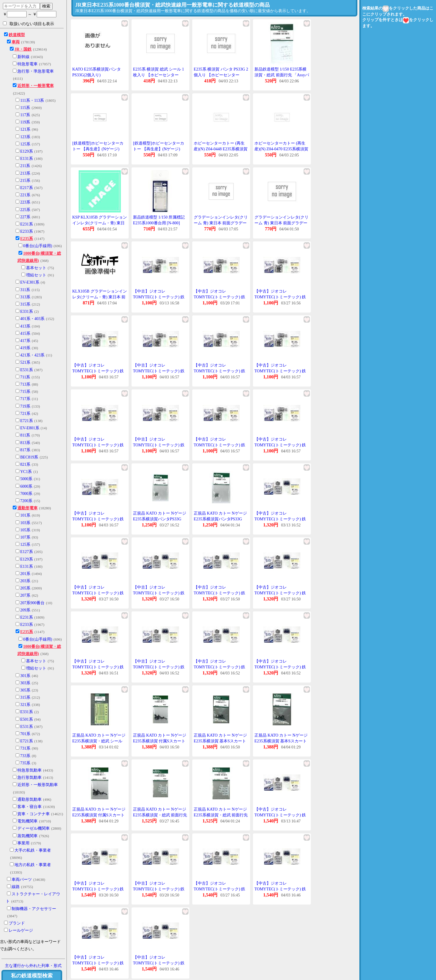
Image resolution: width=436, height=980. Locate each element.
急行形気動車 (29, 777)
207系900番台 (32, 603)
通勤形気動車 (29, 799)
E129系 (27, 151)
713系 (25, 384)
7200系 (26, 501)
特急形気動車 (29, 770)
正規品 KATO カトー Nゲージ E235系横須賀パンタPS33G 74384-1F (160, 519)
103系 (25, 523)
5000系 (26, 479)
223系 (25, 202)
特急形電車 (27, 64)
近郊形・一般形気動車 (38, 785)
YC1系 (26, 472)
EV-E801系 (30, 428)
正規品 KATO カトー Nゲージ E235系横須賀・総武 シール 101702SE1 (99, 741)
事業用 (23, 843)
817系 (25, 450)
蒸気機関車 (27, 836)
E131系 (27, 159)
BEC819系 (29, 457)
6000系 (26, 486)
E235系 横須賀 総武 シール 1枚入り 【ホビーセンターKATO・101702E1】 (159, 75)
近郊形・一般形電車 (36, 86)
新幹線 (23, 57)
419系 (25, 348)
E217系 (27, 188)
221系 (25, 195)
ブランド (17, 923)
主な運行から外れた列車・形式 (33, 966)
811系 (25, 435)
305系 (25, 690)
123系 (25, 137)
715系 (25, 392)
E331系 (27, 311)
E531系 (27, 370)
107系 (25, 537)
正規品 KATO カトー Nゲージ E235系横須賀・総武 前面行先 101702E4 (160, 815)
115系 (25, 108)
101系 (25, 515)
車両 (16, 42)
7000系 (26, 494)
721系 (25, 414)
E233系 (27, 231)
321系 (25, 705)
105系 (25, 530)
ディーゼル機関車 (34, 828)
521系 (25, 362)
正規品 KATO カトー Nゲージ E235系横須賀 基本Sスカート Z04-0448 (220, 741)
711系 (25, 377)
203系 (25, 581)
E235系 (27, 239)
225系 (25, 210)
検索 (46, 6)
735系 (25, 763)
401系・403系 (32, 319)
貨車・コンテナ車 (34, 814)
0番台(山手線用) (38, 246)
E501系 (27, 719)
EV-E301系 (30, 282)
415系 (25, 333)
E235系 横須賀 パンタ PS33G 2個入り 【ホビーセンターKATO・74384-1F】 (221, 75)
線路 (16, 887)
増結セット (36, 275)
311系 (25, 290)
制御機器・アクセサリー (34, 909)
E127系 (27, 552)
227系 (25, 217)
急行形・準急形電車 (36, 71)
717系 (25, 399)
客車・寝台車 (29, 807)
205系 (25, 588)
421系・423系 (32, 355)
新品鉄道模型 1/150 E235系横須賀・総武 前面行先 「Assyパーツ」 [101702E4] (282, 75)
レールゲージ (21, 930)
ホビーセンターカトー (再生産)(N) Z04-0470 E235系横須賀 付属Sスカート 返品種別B (281, 149)
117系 (25, 115)
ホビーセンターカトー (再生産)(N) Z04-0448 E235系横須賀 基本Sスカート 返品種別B (221, 149)
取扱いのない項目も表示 (28, 24)
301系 (25, 676)
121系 (25, 129)
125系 (25, 144)
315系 (25, 304)
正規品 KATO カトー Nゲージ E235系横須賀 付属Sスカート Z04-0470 (160, 741)
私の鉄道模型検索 (32, 976)
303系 (25, 683)
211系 (25, 166)
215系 (25, 181)
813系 (25, 443)
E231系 (27, 224)
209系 (25, 610)
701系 (25, 734)
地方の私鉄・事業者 (33, 865)
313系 (25, 297)
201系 (25, 574)
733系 (25, 756)
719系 (25, 406)
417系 (25, 341)
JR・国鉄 (23, 49)
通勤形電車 (27, 508)
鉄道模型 (17, 35)
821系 (25, 464)
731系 (25, 748)
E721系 (27, 421)
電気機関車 (27, 821)
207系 (25, 595)
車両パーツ (22, 880)
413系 (25, 326)
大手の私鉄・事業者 (33, 850)
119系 (25, 122)
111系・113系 (32, 100)
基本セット (36, 268)
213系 (25, 173)
